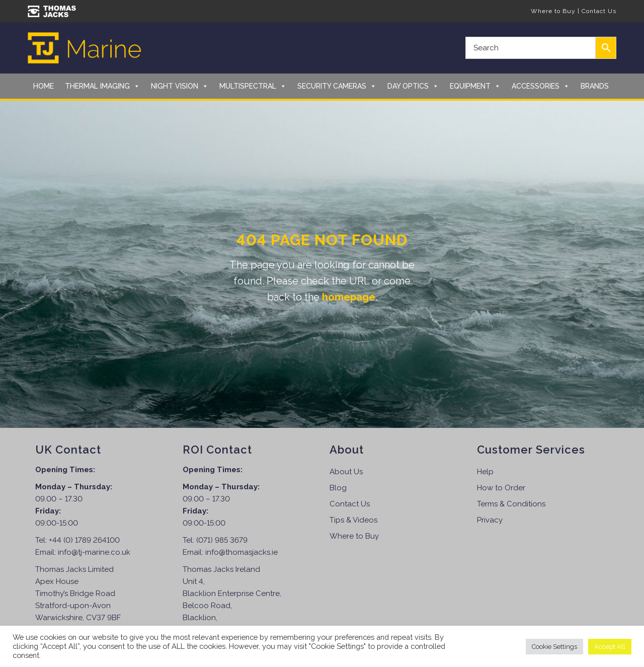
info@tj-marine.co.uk (94, 552)
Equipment (475, 86)
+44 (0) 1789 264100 (84, 540)
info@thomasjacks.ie (242, 552)
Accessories (541, 86)
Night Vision (180, 86)
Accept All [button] (610, 647)
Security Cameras (337, 86)
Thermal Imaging (102, 86)
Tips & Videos (353, 520)
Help (485, 472)
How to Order (501, 488)
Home (44, 86)
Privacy (490, 520)
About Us (346, 472)
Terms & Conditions (511, 504)
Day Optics (413, 86)
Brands (595, 86)
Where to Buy (553, 11)
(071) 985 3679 (222, 540)
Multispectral (253, 86)
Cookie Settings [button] (554, 647)
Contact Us (599, 11)
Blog (338, 488)
